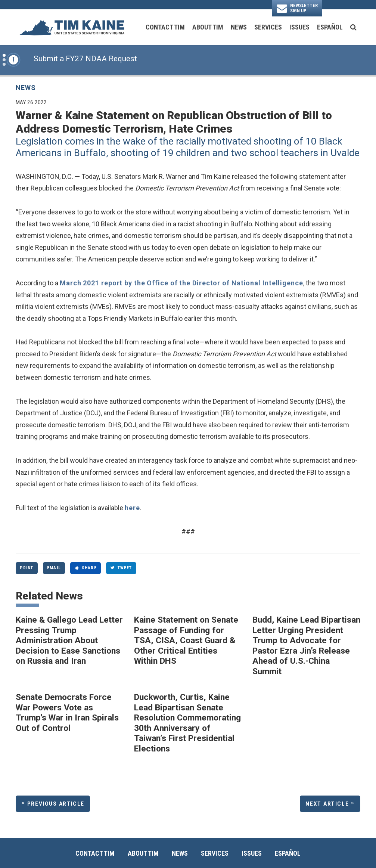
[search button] (353, 27)
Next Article (327, 804)
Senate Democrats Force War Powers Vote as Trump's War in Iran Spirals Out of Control (67, 713)
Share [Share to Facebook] (86, 568)
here (132, 508)
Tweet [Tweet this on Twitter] (121, 568)
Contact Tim (165, 27)
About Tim (208, 27)
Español (330, 27)
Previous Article (56, 804)
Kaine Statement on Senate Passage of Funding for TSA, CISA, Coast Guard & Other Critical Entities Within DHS (186, 640)
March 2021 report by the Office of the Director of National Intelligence (181, 283)
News (239, 27)
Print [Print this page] (27, 568)
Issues (299, 27)
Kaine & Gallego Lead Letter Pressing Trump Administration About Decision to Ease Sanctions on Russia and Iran (69, 640)
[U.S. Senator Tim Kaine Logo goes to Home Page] (72, 27)
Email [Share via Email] (54, 568)
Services (268, 27)
